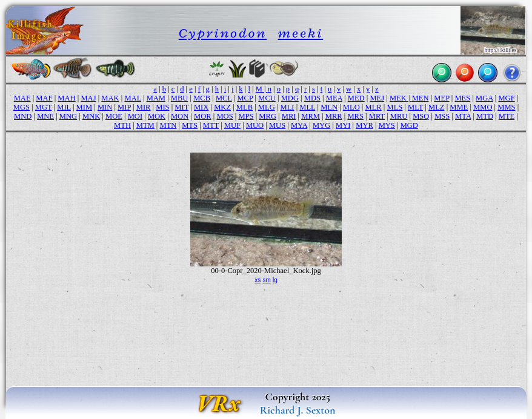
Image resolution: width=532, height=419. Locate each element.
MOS (224, 116)
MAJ (88, 98)
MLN (329, 107)
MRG (268, 116)
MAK (110, 98)
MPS (246, 116)
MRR (334, 116)
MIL (64, 107)
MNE (45, 116)
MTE (507, 116)
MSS (442, 116)
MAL (132, 98)
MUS (277, 125)
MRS (355, 116)
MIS (162, 107)
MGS (22, 107)
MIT (181, 107)
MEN (421, 98)
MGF (506, 98)
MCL (224, 98)
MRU (399, 116)
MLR (374, 107)
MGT (44, 107)
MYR (364, 125)
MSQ (421, 116)
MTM (145, 125)
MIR (144, 107)
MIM (85, 107)
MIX (201, 107)
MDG (290, 98)
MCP (245, 98)
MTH (122, 125)
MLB (244, 107)
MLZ (437, 107)
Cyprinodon (223, 33)
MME (459, 107)
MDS (312, 98)
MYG (321, 125)
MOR (203, 116)
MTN (168, 125)
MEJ (377, 98)
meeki (301, 33)
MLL (307, 107)
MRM (311, 116)
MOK (157, 116)
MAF (44, 98)
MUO (255, 125)
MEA (334, 98)
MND (23, 116)
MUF (232, 125)
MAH (66, 98)
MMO (483, 107)
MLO (351, 107)
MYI (343, 125)
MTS (190, 125)
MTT (211, 125)
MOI (135, 116)
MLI (288, 107)
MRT (377, 116)
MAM (156, 98)
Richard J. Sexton (298, 410)
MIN (105, 107)
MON (180, 116)
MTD (485, 116)
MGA (484, 98)
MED (356, 98)
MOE (114, 116)
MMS (506, 107)
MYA (299, 125)
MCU (267, 98)
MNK (91, 116)
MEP (441, 98)
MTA (463, 116)
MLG (267, 107)
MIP (124, 107)
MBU (180, 98)
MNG (68, 116)
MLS (395, 107)
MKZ (222, 107)
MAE (22, 98)
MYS (387, 125)
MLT (415, 107)
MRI (289, 116)
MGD (409, 125)
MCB (202, 98)
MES (462, 98)
